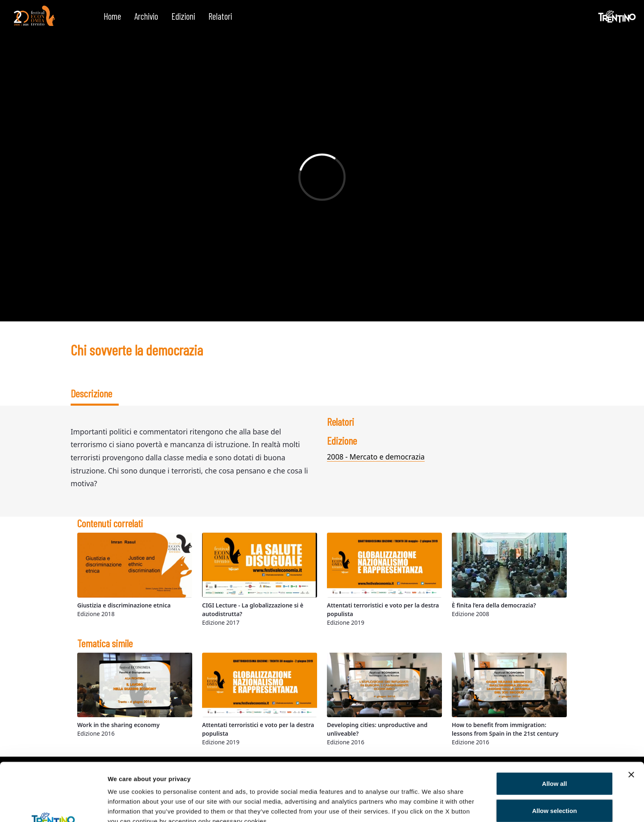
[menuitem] (112, 16)
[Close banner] (631, 720)
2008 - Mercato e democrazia (376, 457)
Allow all (555, 729)
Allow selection (554, 756)
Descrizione (91, 393)
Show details (127, 806)
